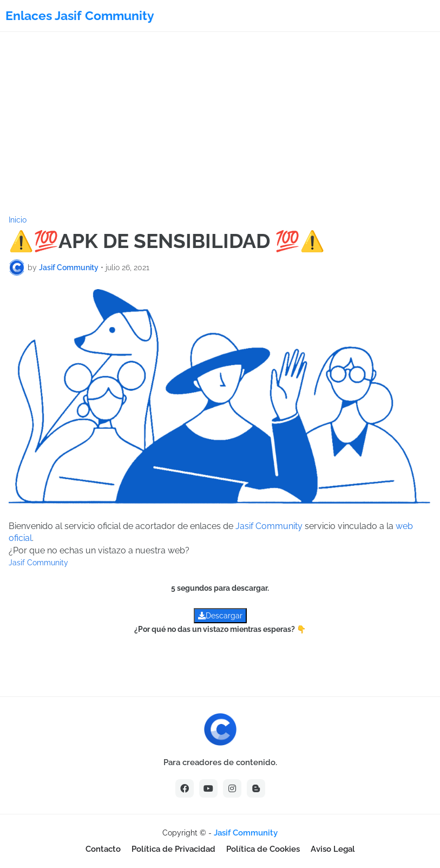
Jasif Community (269, 526)
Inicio (18, 220)
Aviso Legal (333, 849)
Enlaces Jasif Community (80, 15)
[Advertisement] (220, 124)
